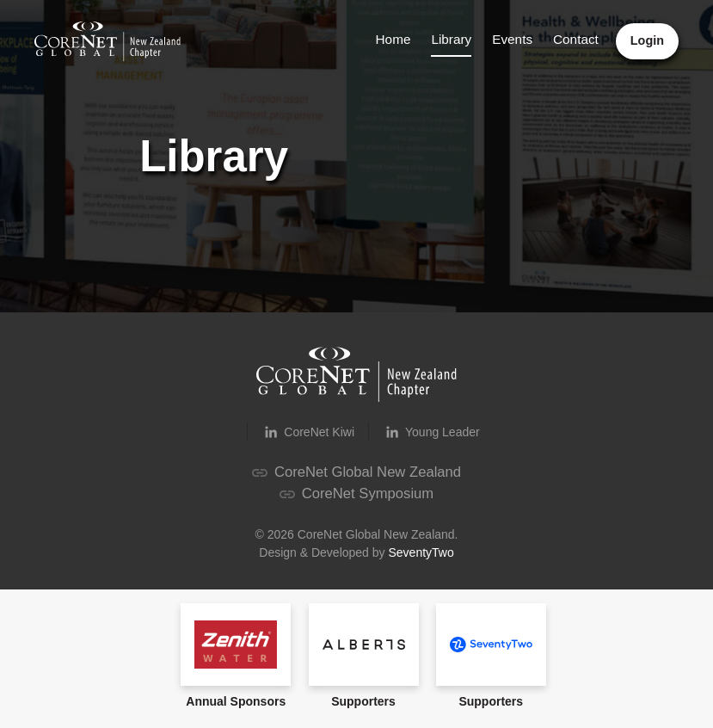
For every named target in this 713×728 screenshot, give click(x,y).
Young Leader (431, 432)
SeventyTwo (421, 552)
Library (451, 39)
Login (647, 40)
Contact (576, 39)
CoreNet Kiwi (308, 432)
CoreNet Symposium (356, 494)
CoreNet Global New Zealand (356, 472)
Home (393, 39)
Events (512, 39)
